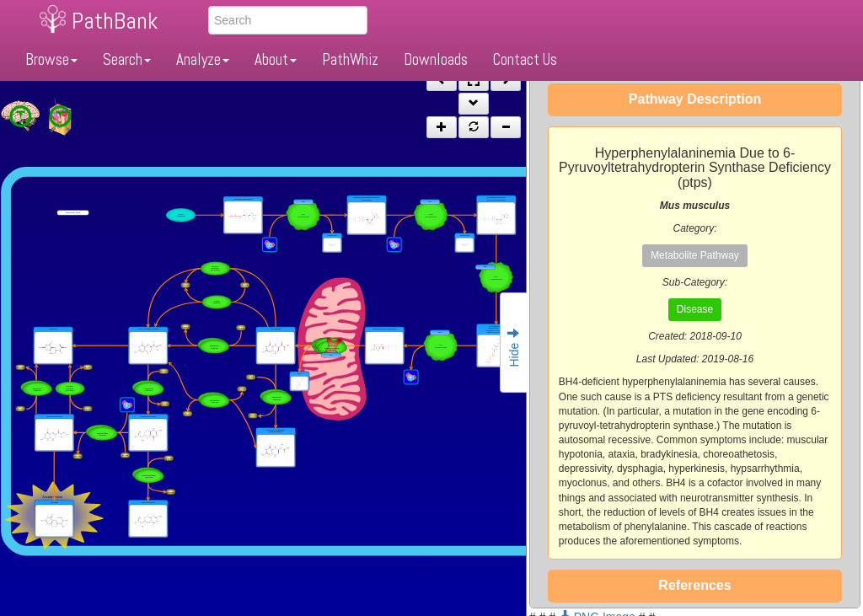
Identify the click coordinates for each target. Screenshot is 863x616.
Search (127, 59)
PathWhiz (350, 59)
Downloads (436, 59)
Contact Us (525, 59)
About (276, 59)
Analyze (203, 59)
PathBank (115, 21)
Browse (51, 59)
